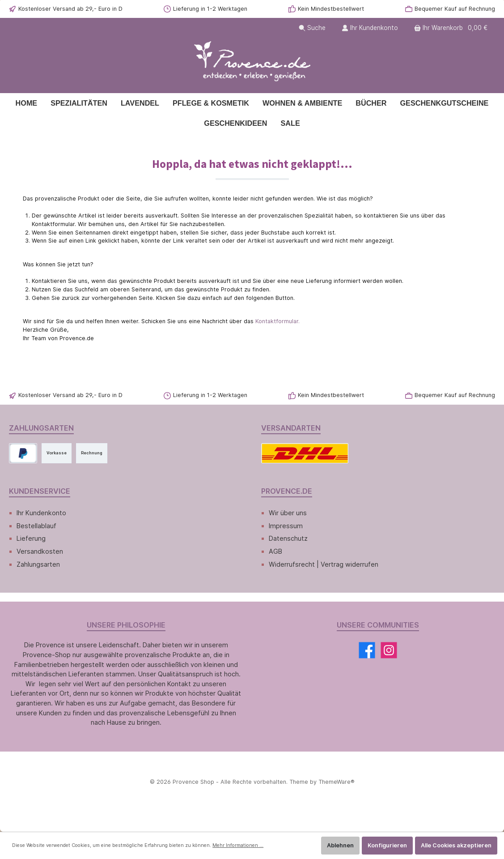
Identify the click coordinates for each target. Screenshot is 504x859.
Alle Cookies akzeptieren (456, 845)
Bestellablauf (36, 526)
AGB (275, 551)
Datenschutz (288, 538)
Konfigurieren (387, 845)
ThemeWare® (337, 782)
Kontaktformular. (277, 321)
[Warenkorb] (452, 28)
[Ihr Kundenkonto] (370, 28)
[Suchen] (312, 28)
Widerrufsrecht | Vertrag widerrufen (324, 564)
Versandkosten (40, 551)
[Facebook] (367, 650)
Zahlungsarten (38, 564)
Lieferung (31, 538)
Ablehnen (340, 845)
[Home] (27, 103)
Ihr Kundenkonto (41, 513)
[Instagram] (389, 650)
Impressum (286, 526)
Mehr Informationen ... (238, 845)
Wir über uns (288, 513)
